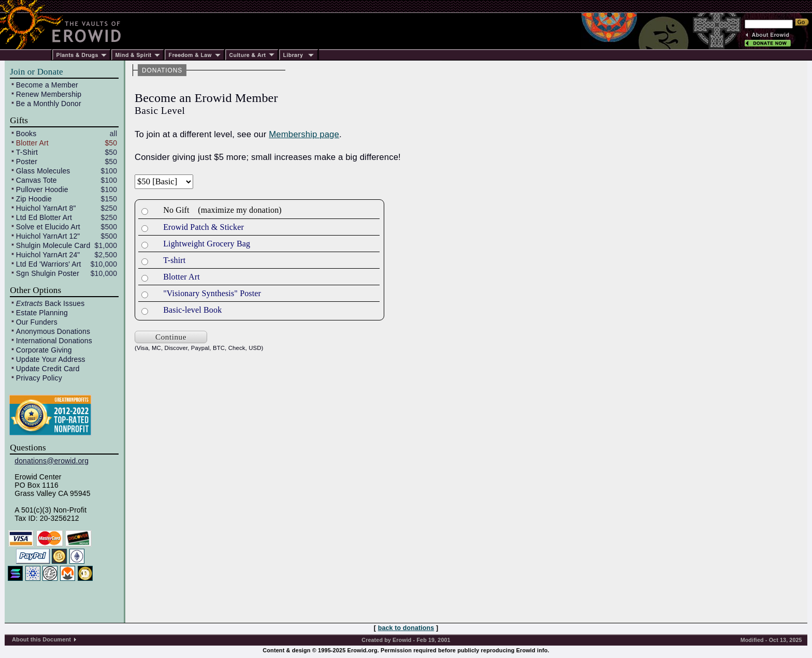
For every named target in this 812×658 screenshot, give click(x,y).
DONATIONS (162, 70)
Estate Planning (42, 313)
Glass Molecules (43, 171)
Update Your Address (51, 359)
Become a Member (47, 85)
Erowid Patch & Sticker (204, 227)
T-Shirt (27, 152)
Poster (27, 162)
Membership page (304, 134)
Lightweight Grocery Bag (207, 244)
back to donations (406, 628)
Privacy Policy (39, 378)
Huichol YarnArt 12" (48, 236)
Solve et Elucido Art (48, 227)
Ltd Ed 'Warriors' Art (49, 264)
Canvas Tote (37, 180)
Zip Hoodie (34, 199)
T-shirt (174, 260)
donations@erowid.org (52, 461)
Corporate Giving (44, 350)
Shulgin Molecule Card (53, 245)
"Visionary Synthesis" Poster (212, 293)
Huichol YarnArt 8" (46, 208)
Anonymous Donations (53, 331)
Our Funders (37, 322)
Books (26, 134)
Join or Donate (36, 72)
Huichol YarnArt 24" (48, 255)
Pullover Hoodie (42, 189)
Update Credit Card (48, 369)
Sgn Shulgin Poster (48, 273)
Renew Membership (49, 94)
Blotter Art (32, 143)
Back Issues (50, 303)
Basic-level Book (192, 310)
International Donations (54, 341)
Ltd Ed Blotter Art (44, 217)
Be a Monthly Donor (49, 104)
